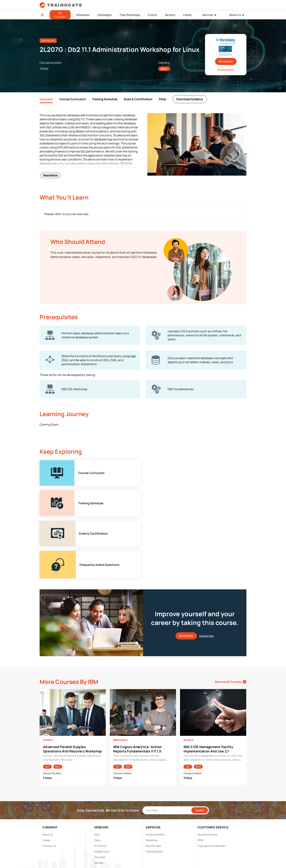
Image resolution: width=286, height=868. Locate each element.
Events (152, 15)
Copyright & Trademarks (211, 779)
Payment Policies (207, 768)
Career (46, 774)
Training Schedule (105, 99)
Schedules (83, 15)
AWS (97, 768)
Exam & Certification (138, 99)
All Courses (60, 15)
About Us (235, 15)
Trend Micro (101, 807)
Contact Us (49, 779)
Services (208, 15)
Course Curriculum (73, 99)
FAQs (163, 99)
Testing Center (154, 785)
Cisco (97, 774)
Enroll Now (226, 61)
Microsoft (100, 790)
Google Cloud (102, 785)
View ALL (99, 813)
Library (187, 15)
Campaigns (105, 15)
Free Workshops (130, 15)
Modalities (152, 774)
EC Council (100, 779)
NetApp (99, 796)
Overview (46, 99)
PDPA (201, 774)
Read (50, 174)
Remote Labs (153, 779)
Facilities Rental (155, 768)
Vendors (170, 15)
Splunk (98, 802)
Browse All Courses (231, 615)
